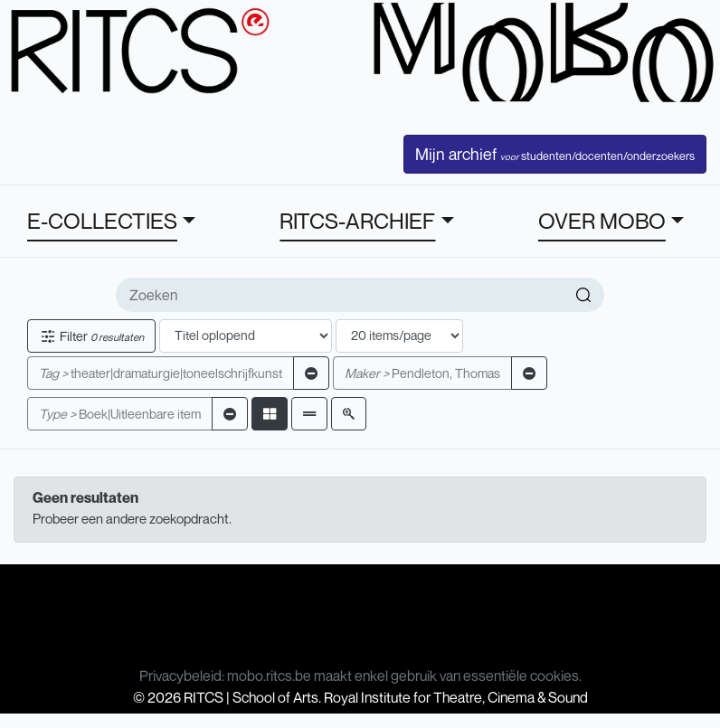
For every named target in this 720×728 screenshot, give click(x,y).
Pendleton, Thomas (422, 373)
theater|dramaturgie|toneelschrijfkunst (161, 373)
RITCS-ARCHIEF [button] (357, 221)
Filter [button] (91, 336)
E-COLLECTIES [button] (102, 221)
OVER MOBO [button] (602, 221)
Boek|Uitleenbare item (120, 414)
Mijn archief (555, 154)
